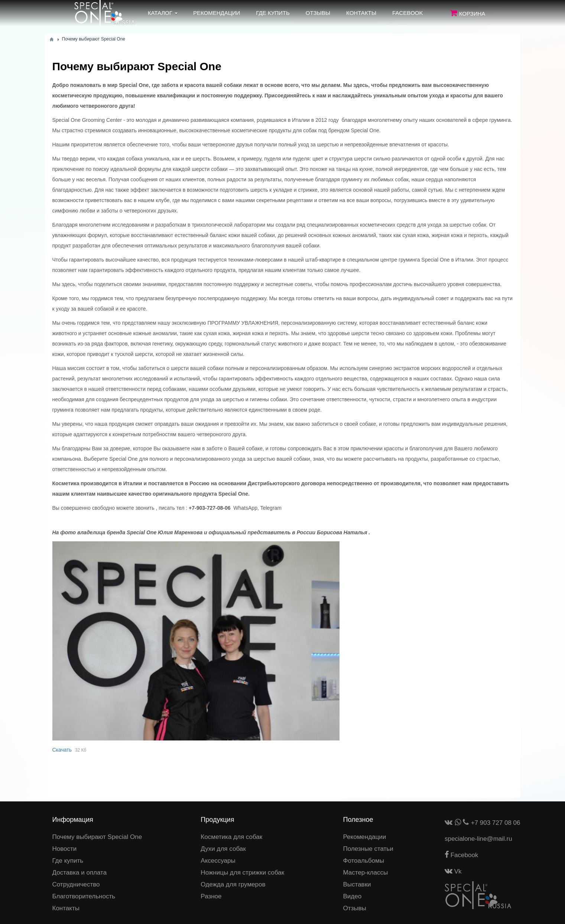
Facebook (461, 855)
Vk (453, 871)
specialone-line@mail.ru (478, 839)
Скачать (62, 750)
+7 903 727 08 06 (496, 823)
